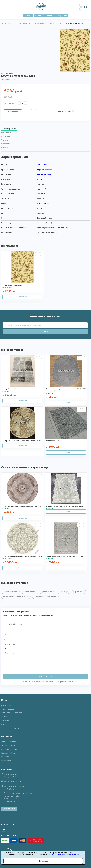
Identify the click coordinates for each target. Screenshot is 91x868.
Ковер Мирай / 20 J (10, 389)
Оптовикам (6, 757)
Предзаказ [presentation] (6, 144)
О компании (6, 705)
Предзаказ (13, 112)
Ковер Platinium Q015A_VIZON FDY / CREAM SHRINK (65, 507)
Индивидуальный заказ (11, 746)
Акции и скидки (7, 709)
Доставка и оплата (9, 749)
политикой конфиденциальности (61, 682)
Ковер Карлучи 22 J (53, 441)
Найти (45, 331)
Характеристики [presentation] (9, 129)
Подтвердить (43, 861)
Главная (4, 24)
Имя (5, 620)
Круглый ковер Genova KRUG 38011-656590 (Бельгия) (22, 556)
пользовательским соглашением (64, 855)
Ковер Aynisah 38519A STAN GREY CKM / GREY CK (64, 556)
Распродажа (62, 16)
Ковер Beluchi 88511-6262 (12, 285)
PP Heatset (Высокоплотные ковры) (16, 597)
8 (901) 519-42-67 (11, 774)
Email (5, 640)
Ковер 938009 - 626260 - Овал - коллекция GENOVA (22, 441)
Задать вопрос (46, 677)
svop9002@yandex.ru (13, 781)
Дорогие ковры (79, 592)
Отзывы (4, 717)
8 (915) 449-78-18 (10, 777)
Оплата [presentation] (5, 140)
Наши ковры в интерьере (12, 713)
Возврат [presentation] (5, 147)
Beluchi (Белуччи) (56, 24)
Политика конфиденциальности (14, 728)
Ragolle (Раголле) (41, 24)
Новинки (39, 16)
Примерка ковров (8, 742)
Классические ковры (10, 592)
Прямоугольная (43, 204)
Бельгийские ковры (25, 24)
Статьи (4, 724)
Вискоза (40, 179)
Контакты (5, 720)
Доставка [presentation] (6, 136)
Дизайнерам (6, 761)
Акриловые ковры (47, 592)
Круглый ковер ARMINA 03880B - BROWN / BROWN (22, 507)
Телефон (7, 630)
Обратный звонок (9, 809)
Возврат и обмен (8, 753)
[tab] (45, 129)
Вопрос (6, 649)
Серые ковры (64, 592)
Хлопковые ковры (29, 592)
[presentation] (21, 666)
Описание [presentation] (6, 132)
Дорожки (49, 16)
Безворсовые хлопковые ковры (45, 597)
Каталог (28, 16)
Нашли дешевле (65, 111)
